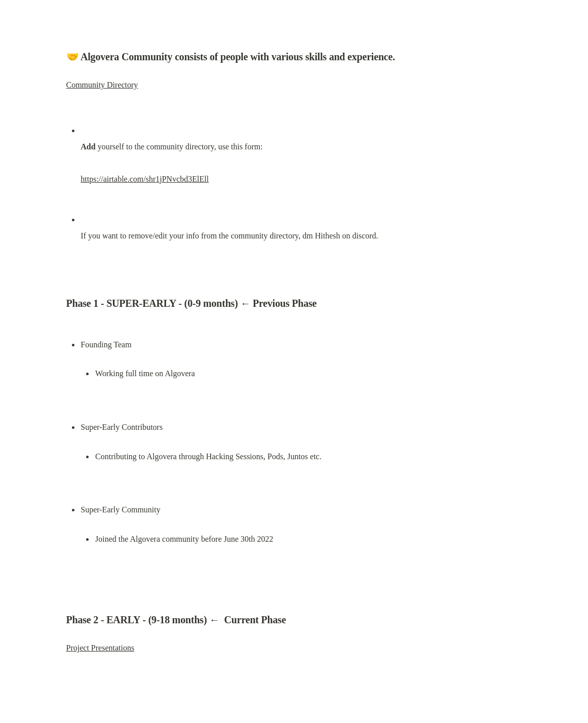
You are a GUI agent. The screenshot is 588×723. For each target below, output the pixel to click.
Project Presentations (101, 648)
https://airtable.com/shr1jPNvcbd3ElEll (145, 179)
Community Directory (102, 85)
